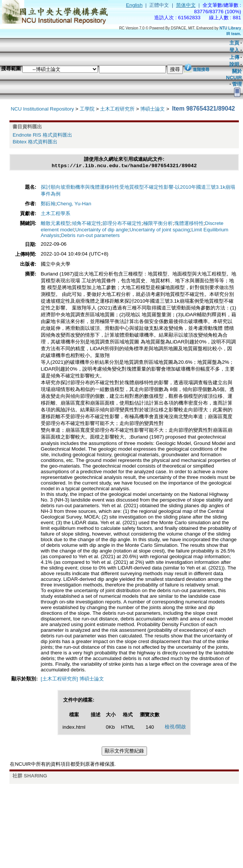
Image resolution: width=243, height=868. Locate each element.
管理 (237, 84)
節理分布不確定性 (122, 224)
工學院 (87, 109)
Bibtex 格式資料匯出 (35, 142)
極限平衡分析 (158, 224)
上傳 (234, 57)
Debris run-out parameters (90, 236)
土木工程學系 (56, 214)
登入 (234, 50)
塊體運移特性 (189, 224)
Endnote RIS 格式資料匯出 (42, 135)
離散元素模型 (56, 224)
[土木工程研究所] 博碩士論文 (72, 679)
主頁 (234, 43)
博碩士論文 (152, 109)
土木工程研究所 (117, 109)
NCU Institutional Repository (42, 109)
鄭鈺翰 (48, 204)
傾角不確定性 (87, 224)
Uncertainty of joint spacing (160, 230)
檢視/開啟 (175, 727)
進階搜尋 (201, 69)
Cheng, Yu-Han (74, 204)
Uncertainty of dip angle (102, 230)
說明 (234, 64)
